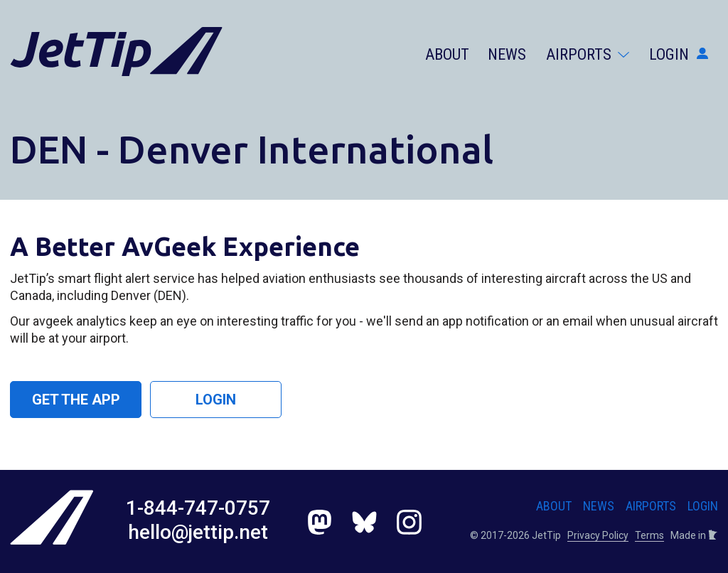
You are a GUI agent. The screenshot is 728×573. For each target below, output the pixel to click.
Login (679, 54)
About (447, 54)
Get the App (76, 400)
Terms (649, 535)
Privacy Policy (598, 535)
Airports (588, 54)
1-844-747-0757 (198, 508)
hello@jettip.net (198, 532)
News (507, 54)
